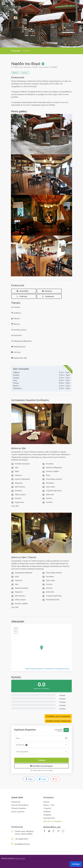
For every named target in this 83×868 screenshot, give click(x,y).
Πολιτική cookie (20, 858)
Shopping (47, 815)
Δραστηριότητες (49, 818)
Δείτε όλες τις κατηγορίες (52, 821)
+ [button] (16, 629)
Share (29, 779)
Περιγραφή (16, 51)
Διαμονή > (16, 73)
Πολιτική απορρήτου (19, 808)
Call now (22, 296)
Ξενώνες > (25, 73)
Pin (55, 779)
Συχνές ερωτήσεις (18, 812)
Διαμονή (46, 802)
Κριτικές (27, 51)
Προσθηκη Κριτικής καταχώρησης (58, 721)
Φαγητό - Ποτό (49, 805)
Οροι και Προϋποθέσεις (20, 805)
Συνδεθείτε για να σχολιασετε (58, 716)
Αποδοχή (76, 864)
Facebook (48, 296)
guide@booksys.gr (22, 844)
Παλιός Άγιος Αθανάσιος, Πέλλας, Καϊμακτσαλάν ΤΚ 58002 (35, 67)
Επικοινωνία (16, 802)
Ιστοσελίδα (22, 291)
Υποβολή (41, 760)
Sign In (80, 3)
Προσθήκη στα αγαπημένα (41, 766)
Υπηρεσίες (47, 808)
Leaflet (27, 669)
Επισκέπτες (22, 745)
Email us (47, 291)
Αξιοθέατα (47, 812)
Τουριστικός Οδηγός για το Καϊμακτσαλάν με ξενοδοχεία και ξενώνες (50, 669)
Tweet (43, 779)
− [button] (16, 632)
